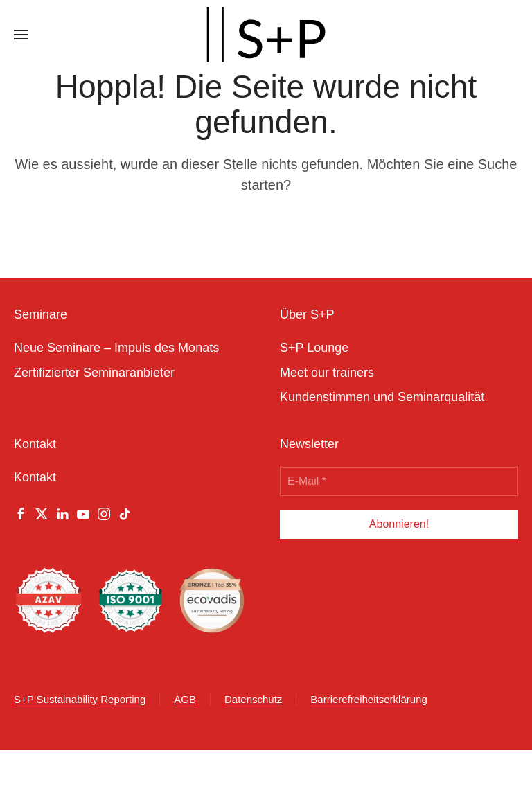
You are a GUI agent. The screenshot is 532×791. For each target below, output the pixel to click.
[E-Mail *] (399, 481)
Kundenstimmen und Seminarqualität (382, 397)
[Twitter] (42, 513)
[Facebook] (21, 513)
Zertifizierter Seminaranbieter (94, 373)
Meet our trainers (327, 373)
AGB (185, 699)
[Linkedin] (62, 513)
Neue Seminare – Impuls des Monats (116, 348)
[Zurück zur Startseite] (266, 35)
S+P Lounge (314, 348)
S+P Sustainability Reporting (80, 699)
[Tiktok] (125, 513)
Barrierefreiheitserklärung (369, 699)
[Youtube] (83, 513)
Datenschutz (253, 699)
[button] (21, 35)
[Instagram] (104, 513)
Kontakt (35, 477)
